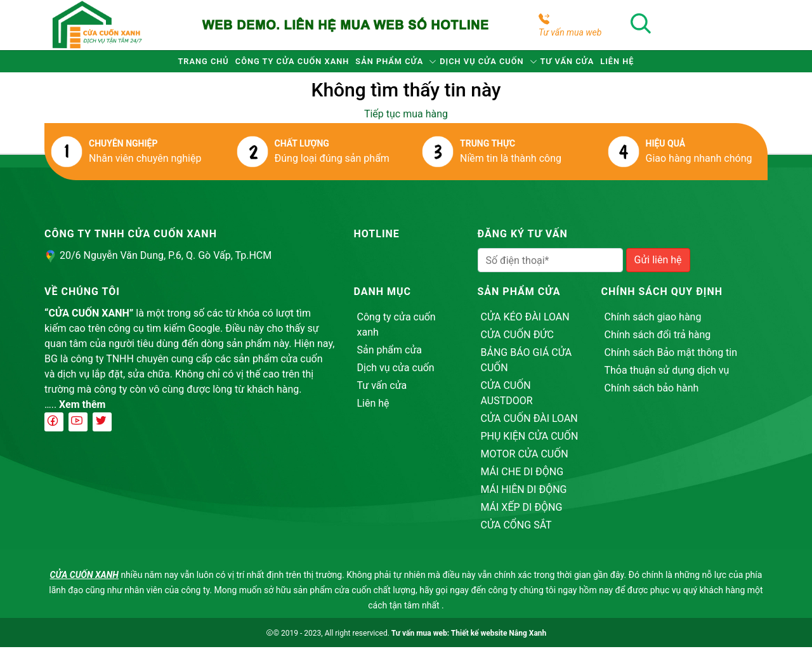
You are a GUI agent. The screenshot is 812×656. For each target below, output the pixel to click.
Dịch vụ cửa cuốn (498, 66)
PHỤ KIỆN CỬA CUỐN (530, 445)
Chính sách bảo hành (652, 397)
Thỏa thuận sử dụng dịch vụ (667, 379)
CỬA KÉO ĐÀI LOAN (525, 326)
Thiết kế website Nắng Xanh (499, 642)
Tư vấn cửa (608, 66)
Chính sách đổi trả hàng (658, 344)
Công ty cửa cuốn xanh (257, 66)
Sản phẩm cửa (381, 66)
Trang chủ (142, 66)
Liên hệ (680, 66)
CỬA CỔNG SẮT (516, 534)
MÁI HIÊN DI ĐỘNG (524, 498)
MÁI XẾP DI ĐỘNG (522, 516)
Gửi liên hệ (658, 269)
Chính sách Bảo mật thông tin (671, 361)
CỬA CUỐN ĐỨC (517, 344)
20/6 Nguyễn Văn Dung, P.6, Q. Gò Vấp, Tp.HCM (166, 264)
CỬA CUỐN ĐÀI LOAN (529, 427)
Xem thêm (82, 413)
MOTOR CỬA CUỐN (525, 463)
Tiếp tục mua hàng (406, 123)
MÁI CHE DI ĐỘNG (522, 481)
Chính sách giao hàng (653, 326)
